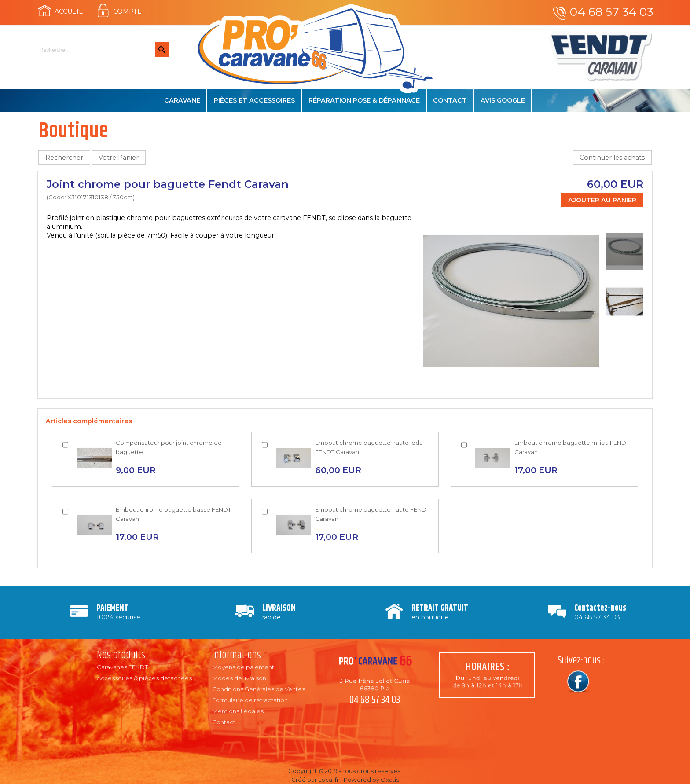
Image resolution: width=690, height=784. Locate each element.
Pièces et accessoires (254, 100)
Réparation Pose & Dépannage (364, 100)
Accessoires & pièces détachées (144, 678)
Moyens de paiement (243, 667)
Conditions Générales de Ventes (259, 689)
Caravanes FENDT (122, 667)
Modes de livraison (239, 678)
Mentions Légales (238, 711)
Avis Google (503, 100)
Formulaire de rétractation (250, 700)
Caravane (182, 100)
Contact (450, 100)
